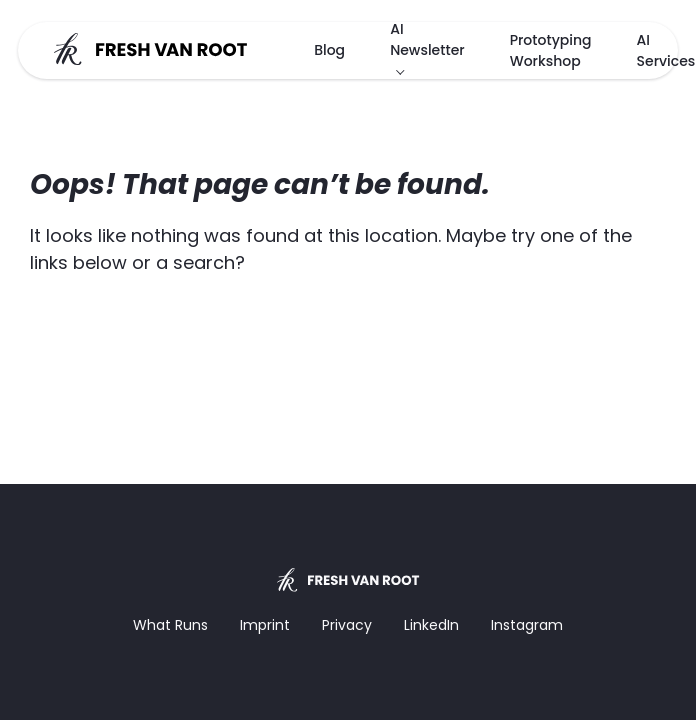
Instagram (527, 625)
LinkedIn (431, 625)
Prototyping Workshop (551, 50)
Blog (329, 50)
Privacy (347, 625)
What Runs (170, 625)
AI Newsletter (427, 39)
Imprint (265, 625)
